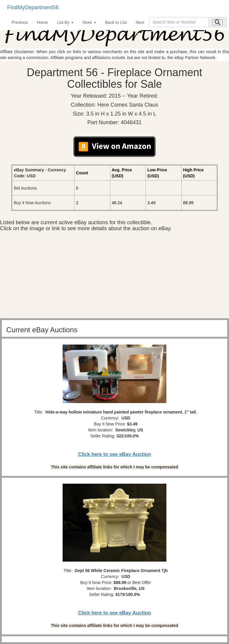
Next (140, 22)
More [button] (89, 22)
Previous (20, 22)
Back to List (116, 22)
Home (42, 22)
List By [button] (65, 22)
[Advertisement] (114, 276)
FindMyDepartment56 (33, 7)
